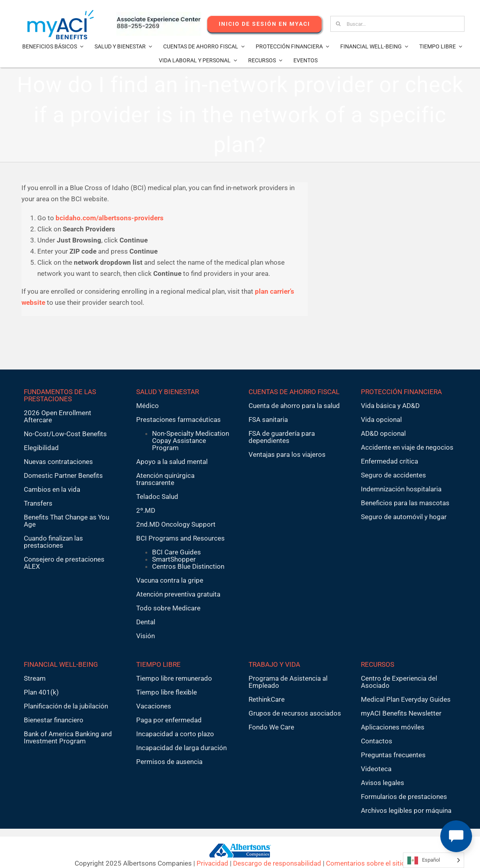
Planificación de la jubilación (66, 706)
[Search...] (397, 24)
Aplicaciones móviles (393, 727)
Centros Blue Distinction (188, 566)
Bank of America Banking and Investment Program (68, 737)
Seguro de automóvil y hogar (404, 517)
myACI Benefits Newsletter (401, 713)
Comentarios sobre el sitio (366, 863)
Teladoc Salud (157, 497)
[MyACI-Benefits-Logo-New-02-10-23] (61, 13)
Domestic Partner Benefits (63, 475)
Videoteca (376, 769)
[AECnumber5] (159, 15)
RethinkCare (267, 699)
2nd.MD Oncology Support (176, 524)
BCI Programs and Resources (180, 538)
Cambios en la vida (52, 489)
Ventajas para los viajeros (287, 454)
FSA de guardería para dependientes (282, 437)
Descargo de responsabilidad (277, 863)
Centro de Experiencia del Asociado (399, 682)
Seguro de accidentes (393, 475)
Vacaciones (154, 706)
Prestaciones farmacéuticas (178, 420)
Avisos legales (383, 783)
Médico (147, 406)
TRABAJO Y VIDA (274, 664)
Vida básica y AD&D (390, 406)
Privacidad (212, 863)
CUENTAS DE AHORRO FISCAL (294, 392)
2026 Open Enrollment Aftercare (58, 416)
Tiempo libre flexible (167, 692)
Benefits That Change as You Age (67, 521)
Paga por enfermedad (169, 720)
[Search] (338, 24)
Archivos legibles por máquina (406, 810)
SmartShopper (174, 559)
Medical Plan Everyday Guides (406, 699)
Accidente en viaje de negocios (407, 447)
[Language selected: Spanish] (434, 860)
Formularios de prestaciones (404, 797)
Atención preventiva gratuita (178, 594)
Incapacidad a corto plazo (175, 734)
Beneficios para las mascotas (405, 503)
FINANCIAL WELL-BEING (61, 664)
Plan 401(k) (41, 692)
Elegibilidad (41, 448)
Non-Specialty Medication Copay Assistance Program (191, 441)
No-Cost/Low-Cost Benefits (65, 434)
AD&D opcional (383, 433)
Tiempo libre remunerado (174, 678)
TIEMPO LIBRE (158, 664)
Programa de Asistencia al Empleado (288, 682)
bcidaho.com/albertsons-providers (110, 218)
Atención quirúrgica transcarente (165, 479)
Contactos (377, 741)
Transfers (38, 503)
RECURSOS (378, 664)
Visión (146, 636)
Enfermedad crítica (389, 461)
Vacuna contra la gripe (170, 580)
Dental (146, 622)
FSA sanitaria (268, 420)
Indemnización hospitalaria (401, 489)
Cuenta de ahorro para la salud (294, 406)
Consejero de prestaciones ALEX (64, 563)
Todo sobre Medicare (168, 608)
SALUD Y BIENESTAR (168, 392)
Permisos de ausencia (169, 762)
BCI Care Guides (176, 552)
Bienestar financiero (54, 720)
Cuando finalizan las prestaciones (53, 542)
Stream (35, 678)
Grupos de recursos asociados (295, 713)
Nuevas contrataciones (58, 462)
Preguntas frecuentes (393, 755)
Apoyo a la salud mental (172, 462)
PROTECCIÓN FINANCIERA (401, 392)
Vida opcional (381, 420)
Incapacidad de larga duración (181, 748)
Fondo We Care (271, 727)
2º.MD (146, 510)
